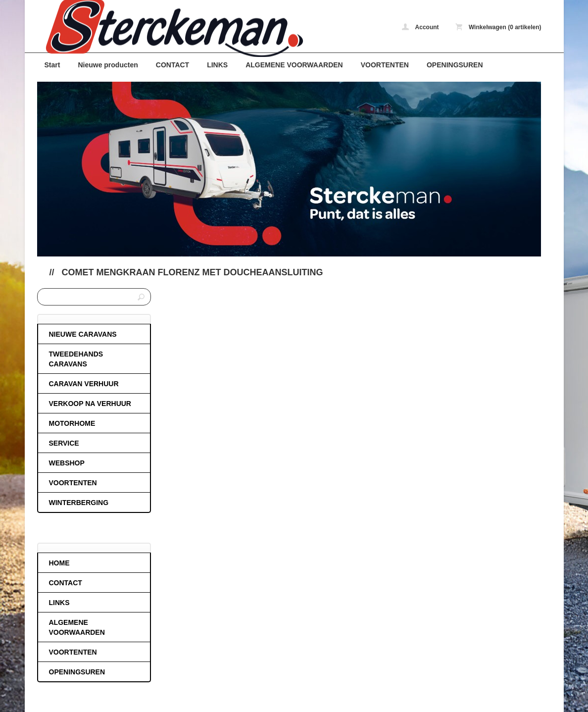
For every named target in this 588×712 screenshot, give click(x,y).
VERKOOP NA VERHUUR (90, 404)
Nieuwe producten (108, 65)
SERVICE (64, 443)
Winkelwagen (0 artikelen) (498, 27)
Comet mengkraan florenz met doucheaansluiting (193, 272)
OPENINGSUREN (455, 65)
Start (52, 65)
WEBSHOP (67, 463)
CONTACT (172, 65)
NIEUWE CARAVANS (83, 334)
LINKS (217, 65)
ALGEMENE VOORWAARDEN (294, 65)
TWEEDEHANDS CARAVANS (76, 359)
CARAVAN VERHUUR (84, 384)
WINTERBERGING (79, 503)
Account (420, 27)
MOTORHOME (72, 423)
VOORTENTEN (385, 65)
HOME (59, 563)
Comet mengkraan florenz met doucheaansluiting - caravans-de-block (168, 28)
